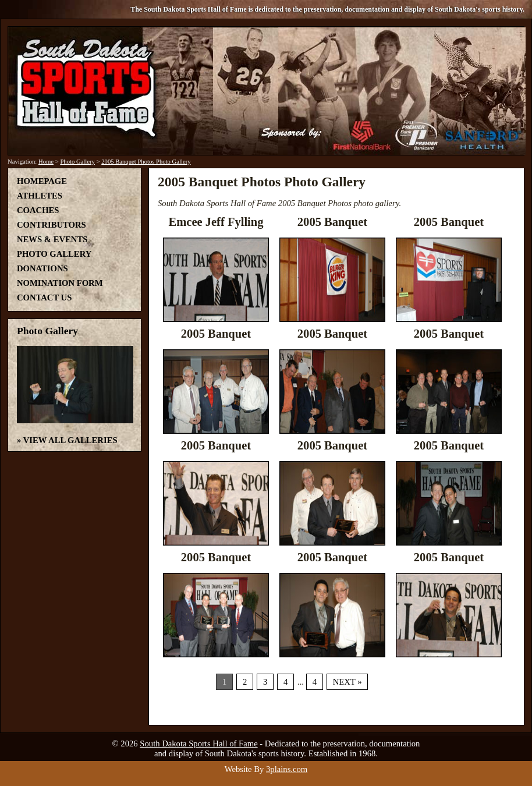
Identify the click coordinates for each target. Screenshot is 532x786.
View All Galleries (70, 440)
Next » (347, 682)
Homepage (42, 181)
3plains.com (287, 769)
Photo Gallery (77, 162)
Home (46, 162)
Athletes (40, 196)
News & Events (52, 239)
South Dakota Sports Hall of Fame (198, 743)
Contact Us (44, 298)
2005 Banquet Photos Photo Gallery (146, 162)
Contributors (52, 225)
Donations (42, 268)
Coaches (38, 210)
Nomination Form (60, 283)
